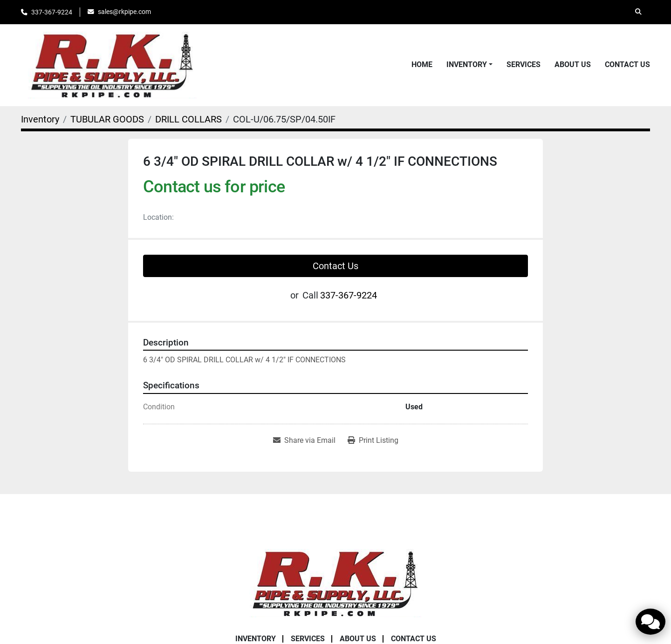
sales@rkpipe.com (124, 12)
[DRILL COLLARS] (188, 119)
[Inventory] (40, 119)
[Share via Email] (304, 441)
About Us (573, 64)
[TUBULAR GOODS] (107, 119)
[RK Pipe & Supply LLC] (335, 582)
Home (422, 64)
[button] (469, 65)
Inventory (467, 64)
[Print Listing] (373, 441)
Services (524, 64)
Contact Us (627, 64)
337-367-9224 (52, 12)
